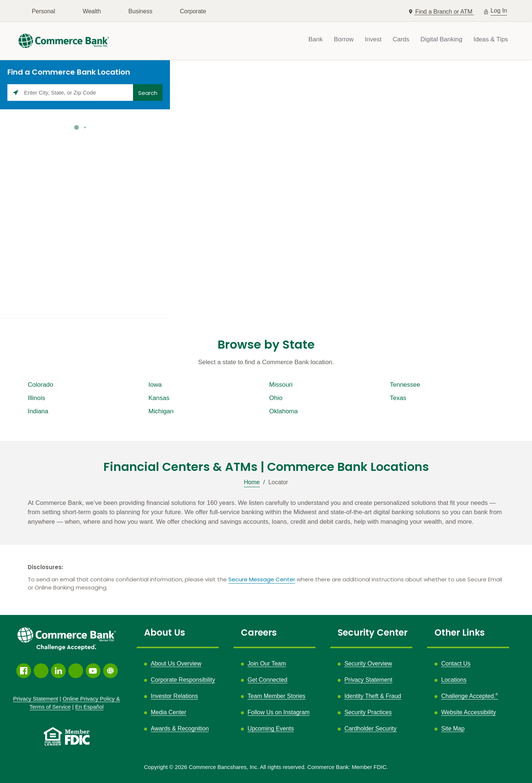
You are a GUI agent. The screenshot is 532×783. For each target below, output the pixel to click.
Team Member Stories (277, 696)
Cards (401, 39)
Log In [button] (499, 10)
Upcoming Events (271, 729)
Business (140, 11)
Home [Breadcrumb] (252, 482)
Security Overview (368, 664)
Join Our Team (267, 664)
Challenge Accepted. (470, 696)
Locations (454, 680)
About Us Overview (176, 664)
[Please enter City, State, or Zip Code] (70, 93)
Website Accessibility (468, 712)
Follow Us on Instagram (279, 712)
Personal (43, 11)
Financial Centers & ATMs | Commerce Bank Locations (266, 467)
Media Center (168, 712)
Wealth (92, 11)
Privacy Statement (368, 680)
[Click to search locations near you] (16, 93)
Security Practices (368, 712)
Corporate (193, 11)
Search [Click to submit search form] (148, 93)
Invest (373, 39)
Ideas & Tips (491, 39)
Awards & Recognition (180, 729)
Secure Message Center (262, 579)
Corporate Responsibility (183, 680)
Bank (316, 39)
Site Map (453, 729)
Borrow (344, 39)
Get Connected (267, 680)
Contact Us (456, 664)
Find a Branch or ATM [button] (445, 12)
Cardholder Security (370, 729)
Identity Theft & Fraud (373, 696)
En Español (90, 707)
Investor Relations (174, 696)
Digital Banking (441, 39)
